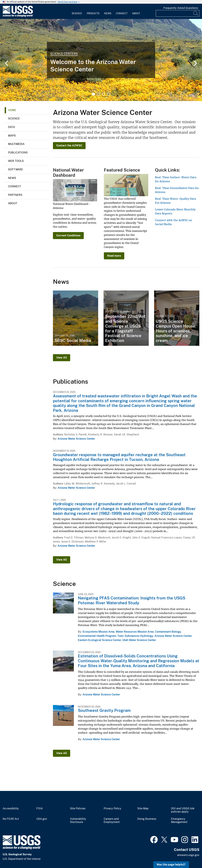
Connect (122, 13)
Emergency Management (179, 821)
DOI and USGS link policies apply (183, 810)
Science (77, 13)
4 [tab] (109, 94)
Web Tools (16, 161)
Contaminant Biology (168, 632)
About (136, 13)
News (108, 13)
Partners (15, 195)
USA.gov (42, 819)
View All (62, 358)
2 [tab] (98, 94)
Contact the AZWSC (69, 146)
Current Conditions (68, 235)
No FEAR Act (11, 819)
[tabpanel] (101, 60)
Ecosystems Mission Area (98, 632)
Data (11, 127)
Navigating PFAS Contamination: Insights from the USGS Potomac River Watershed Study (132, 600)
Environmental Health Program (97, 636)
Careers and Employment (112, 821)
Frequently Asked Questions (181, 8)
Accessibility (11, 809)
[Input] (178, 13)
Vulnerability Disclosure (78, 821)
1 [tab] (93, 94)
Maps (12, 136)
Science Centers (64, 54)
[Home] (18, 16)
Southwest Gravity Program (104, 710)
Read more (114, 256)
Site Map (143, 809)
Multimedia (16, 144)
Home (12, 110)
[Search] (196, 13)
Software (15, 169)
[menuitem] (77, 11)
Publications (18, 153)
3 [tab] (104, 94)
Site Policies (78, 809)
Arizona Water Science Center (76, 439)
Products (93, 13)
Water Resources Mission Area (135, 632)
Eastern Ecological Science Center (99, 640)
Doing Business (147, 819)
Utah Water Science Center (139, 640)
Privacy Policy (112, 809)
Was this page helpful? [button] (171, 865)
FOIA (40, 809)
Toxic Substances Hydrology (135, 636)
